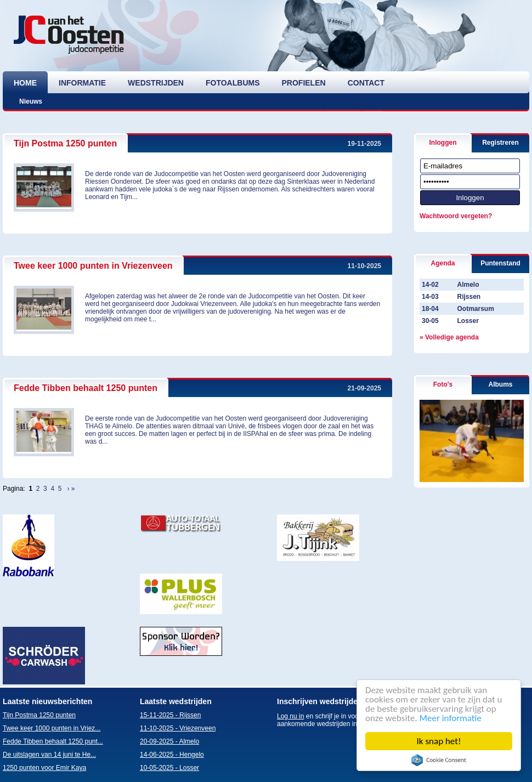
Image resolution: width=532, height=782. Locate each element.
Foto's (443, 384)
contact (366, 83)
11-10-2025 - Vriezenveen (178, 728)
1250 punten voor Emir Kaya (44, 768)
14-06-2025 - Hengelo (172, 755)
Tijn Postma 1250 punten (65, 143)
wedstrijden (156, 83)
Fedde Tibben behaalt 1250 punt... (53, 741)
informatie (82, 83)
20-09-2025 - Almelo (169, 741)
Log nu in (290, 716)
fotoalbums (233, 83)
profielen (304, 83)
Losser (468, 321)
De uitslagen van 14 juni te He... (49, 755)
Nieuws (31, 101)
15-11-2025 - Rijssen (170, 715)
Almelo (468, 285)
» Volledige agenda (449, 337)
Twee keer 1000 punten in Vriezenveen (93, 266)
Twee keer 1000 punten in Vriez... (52, 728)
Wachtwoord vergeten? (456, 216)
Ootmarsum (475, 309)
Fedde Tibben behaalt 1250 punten (86, 388)
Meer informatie (451, 718)
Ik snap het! (439, 741)
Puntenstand (500, 263)
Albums (500, 384)
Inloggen (443, 143)
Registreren (500, 143)
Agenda (443, 263)
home (25, 83)
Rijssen (469, 297)
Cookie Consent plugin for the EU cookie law (439, 760)
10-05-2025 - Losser (169, 768)
